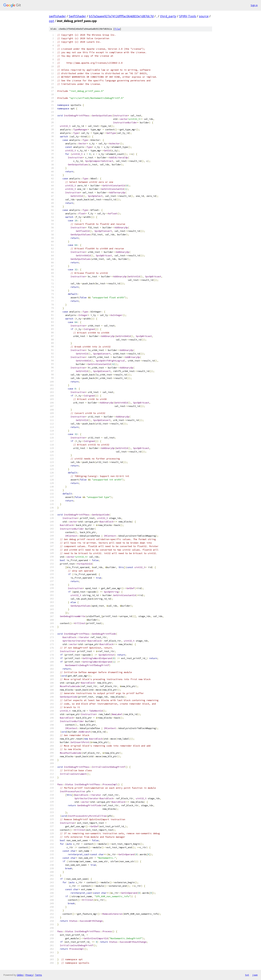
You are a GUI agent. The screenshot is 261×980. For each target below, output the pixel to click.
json (255, 975)
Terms (38, 975)
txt (247, 975)
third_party (168, 16)
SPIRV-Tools (188, 16)
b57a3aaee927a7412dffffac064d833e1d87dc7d (121, 16)
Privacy (29, 975)
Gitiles (20, 975)
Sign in (254, 5)
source (204, 16)
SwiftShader (77, 16)
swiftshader (57, 16)
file (117, 29)
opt (52, 21)
